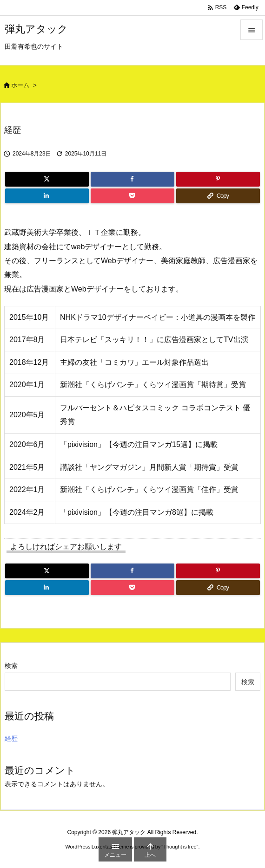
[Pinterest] (218, 179)
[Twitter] (47, 179)
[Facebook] (132, 179)
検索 (11, 666)
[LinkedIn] (47, 196)
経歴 (11, 738)
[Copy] (218, 196)
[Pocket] (132, 196)
